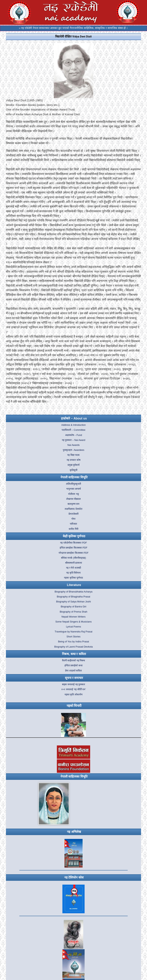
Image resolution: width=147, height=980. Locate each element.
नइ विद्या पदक (73, 455)
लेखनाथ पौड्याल (74, 499)
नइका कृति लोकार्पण (73, 695)
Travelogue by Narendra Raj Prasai (74, 632)
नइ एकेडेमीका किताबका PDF (73, 543)
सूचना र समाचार (74, 678)
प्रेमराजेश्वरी (73, 514)
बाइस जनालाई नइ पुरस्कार (74, 684)
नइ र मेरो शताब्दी (73, 568)
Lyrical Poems (74, 627)
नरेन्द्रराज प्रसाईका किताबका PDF (74, 553)
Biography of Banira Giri (73, 607)
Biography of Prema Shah (73, 612)
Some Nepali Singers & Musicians (73, 622)
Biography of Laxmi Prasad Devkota (74, 647)
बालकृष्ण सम (74, 504)
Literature (74, 585)
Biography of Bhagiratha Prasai (73, 597)
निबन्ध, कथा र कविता (74, 654)
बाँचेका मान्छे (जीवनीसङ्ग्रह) (73, 558)
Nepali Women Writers (73, 617)
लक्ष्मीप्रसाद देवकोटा (73, 509)
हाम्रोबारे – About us (74, 418)
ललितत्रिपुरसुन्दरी (73, 484)
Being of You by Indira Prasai (73, 642)
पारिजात (73, 524)
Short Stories (74, 637)
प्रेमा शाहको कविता (73, 671)
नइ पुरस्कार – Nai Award (74, 440)
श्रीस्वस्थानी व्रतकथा (74, 563)
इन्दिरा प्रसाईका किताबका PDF (74, 548)
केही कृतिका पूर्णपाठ (74, 536)
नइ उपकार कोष (73, 460)
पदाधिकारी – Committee (73, 430)
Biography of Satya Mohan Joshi (73, 602)
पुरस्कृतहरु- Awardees (73, 450)
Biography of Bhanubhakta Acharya (73, 592)
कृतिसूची (73, 470)
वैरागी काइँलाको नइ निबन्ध (74, 661)
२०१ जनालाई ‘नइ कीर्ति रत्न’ (74, 689)
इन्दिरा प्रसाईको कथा (73, 666)
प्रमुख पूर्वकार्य (74, 465)
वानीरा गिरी (73, 529)
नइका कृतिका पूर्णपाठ (73, 578)
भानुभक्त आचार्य (74, 489)
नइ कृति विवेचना (73, 573)
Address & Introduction (73, 425)
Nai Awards (73, 445)
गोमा (73, 519)
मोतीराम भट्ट (73, 494)
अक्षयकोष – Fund (74, 435)
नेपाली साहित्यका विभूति (74, 477)
